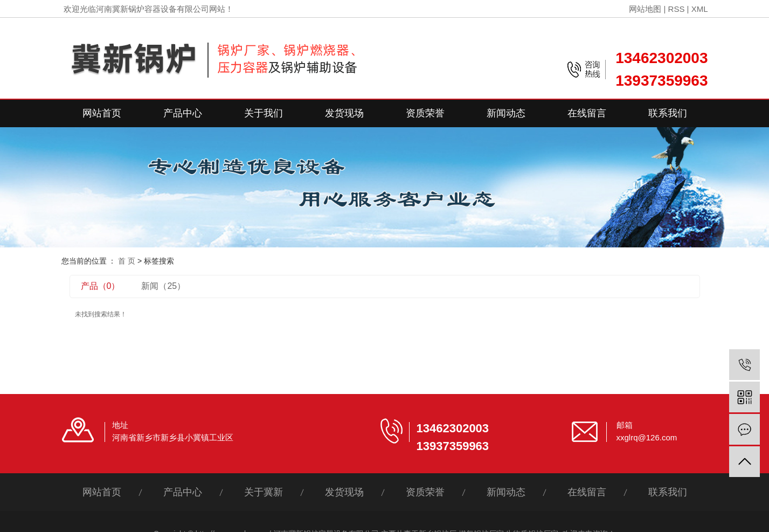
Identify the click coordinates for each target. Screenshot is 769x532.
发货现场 (344, 113)
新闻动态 (506, 113)
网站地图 (645, 9)
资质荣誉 (425, 113)
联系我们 (668, 113)
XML (700, 9)
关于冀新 (264, 492)
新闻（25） (163, 286)
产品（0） (101, 286)
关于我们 (264, 113)
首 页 (127, 261)
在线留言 (587, 113)
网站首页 (102, 113)
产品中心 (183, 113)
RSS (677, 9)
